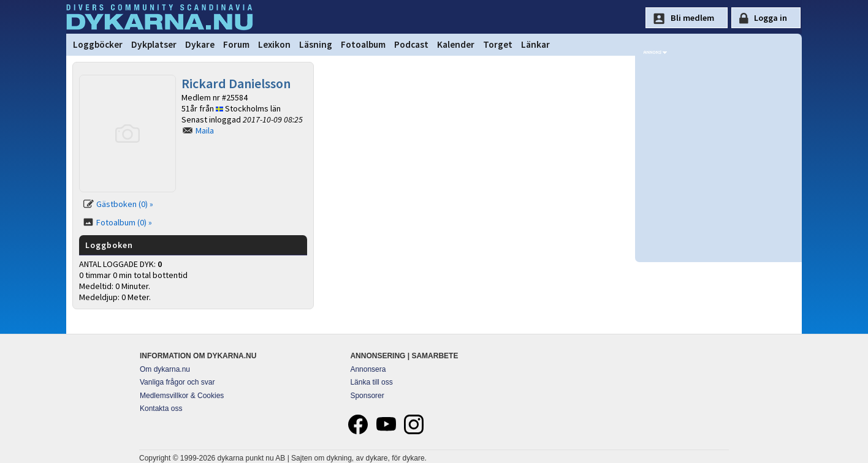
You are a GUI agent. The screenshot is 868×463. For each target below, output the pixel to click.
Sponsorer (367, 396)
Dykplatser (154, 44)
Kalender (456, 44)
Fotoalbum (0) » (124, 222)
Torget (498, 44)
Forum (236, 44)
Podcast (411, 44)
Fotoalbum (363, 44)
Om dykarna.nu (165, 369)
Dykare (200, 44)
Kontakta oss (161, 408)
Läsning (316, 44)
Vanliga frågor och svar (177, 382)
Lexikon (274, 44)
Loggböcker (98, 44)
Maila (205, 130)
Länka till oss (371, 382)
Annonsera (368, 369)
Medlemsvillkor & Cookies (182, 396)
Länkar (535, 44)
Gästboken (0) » (125, 204)
